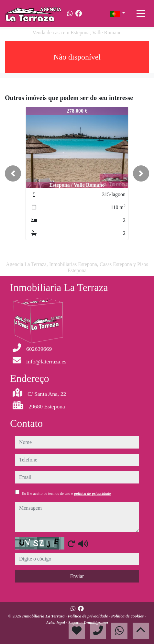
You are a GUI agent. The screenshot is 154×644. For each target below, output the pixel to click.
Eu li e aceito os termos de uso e (66, 494)
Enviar (77, 576)
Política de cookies (128, 616)
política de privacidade (93, 494)
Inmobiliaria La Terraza (44, 616)
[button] (13, 173)
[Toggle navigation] (141, 14)
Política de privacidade (88, 616)
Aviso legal (56, 622)
